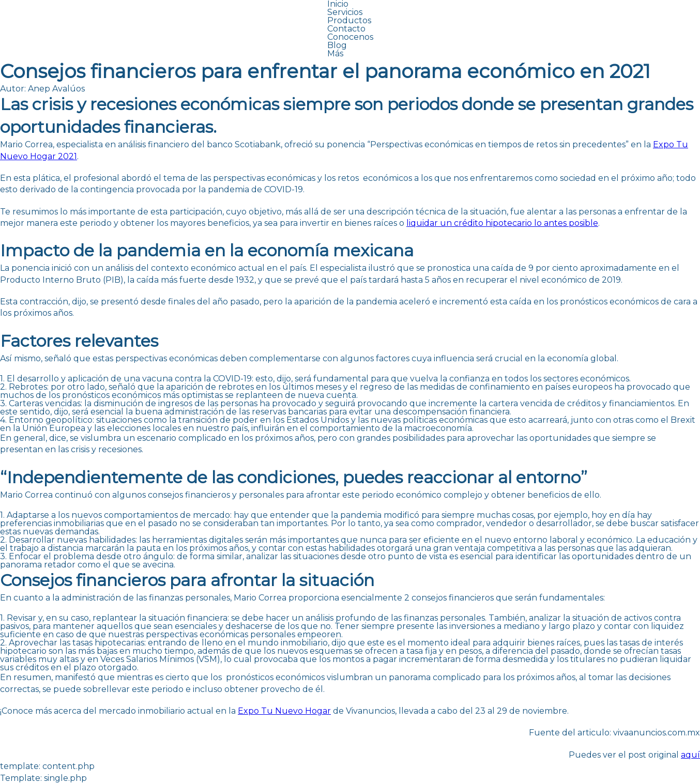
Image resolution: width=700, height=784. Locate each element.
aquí (690, 755)
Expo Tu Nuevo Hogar (284, 711)
